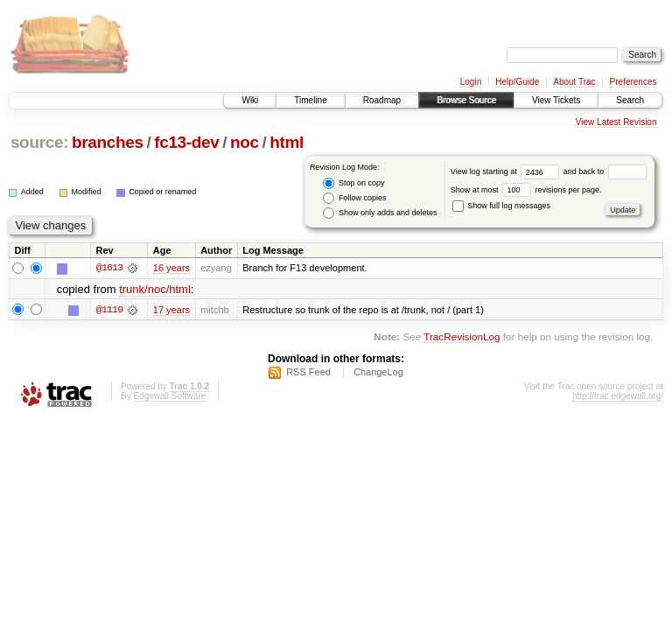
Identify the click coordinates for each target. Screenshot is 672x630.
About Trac (574, 82)
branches (108, 142)
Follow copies (354, 198)
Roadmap (382, 100)
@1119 (109, 310)
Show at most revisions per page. (526, 190)
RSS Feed (308, 372)
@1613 (109, 268)
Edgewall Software (169, 396)
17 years (171, 310)
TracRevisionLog (462, 336)
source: (39, 142)
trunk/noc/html (155, 289)
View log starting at (507, 171)
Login (471, 82)
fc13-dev (186, 142)
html (287, 142)
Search (630, 100)
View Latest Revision (616, 122)
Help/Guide (517, 82)
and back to (605, 171)
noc (245, 142)
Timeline (310, 100)
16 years (171, 268)
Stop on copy (353, 183)
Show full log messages (501, 206)
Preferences (633, 82)
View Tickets (556, 100)
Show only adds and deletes (380, 213)
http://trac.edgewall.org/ (618, 396)
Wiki (250, 100)
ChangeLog (378, 372)
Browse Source (466, 100)
